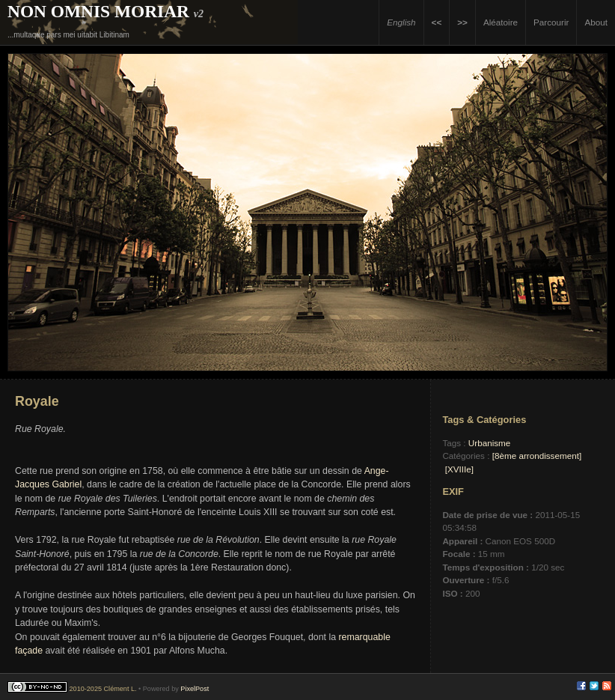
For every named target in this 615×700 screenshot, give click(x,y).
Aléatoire (501, 22)
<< (437, 22)
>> (462, 22)
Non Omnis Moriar (98, 11)
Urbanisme (490, 443)
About (596, 22)
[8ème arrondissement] (537, 456)
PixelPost (195, 689)
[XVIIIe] (459, 469)
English (401, 22)
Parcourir (551, 22)
